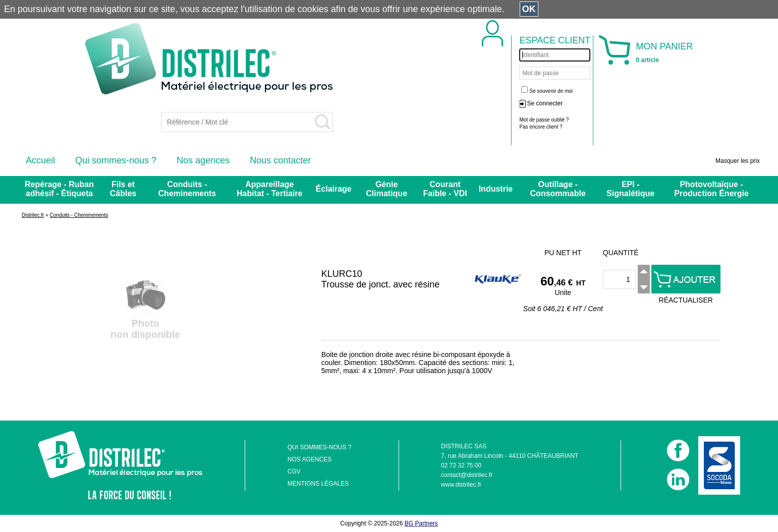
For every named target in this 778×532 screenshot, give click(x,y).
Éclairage (334, 189)
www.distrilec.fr (461, 485)
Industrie (496, 189)
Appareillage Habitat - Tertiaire (269, 189)
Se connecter (545, 103)
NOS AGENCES (310, 459)
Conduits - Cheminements (187, 189)
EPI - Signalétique (630, 189)
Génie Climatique (386, 189)
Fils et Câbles (123, 189)
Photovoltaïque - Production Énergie (711, 189)
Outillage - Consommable (558, 189)
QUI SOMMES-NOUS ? (320, 447)
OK (529, 9)
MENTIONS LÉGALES (318, 484)
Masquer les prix (738, 161)
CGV (294, 471)
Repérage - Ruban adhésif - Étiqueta (59, 189)
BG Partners (421, 523)
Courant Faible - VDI (445, 189)
